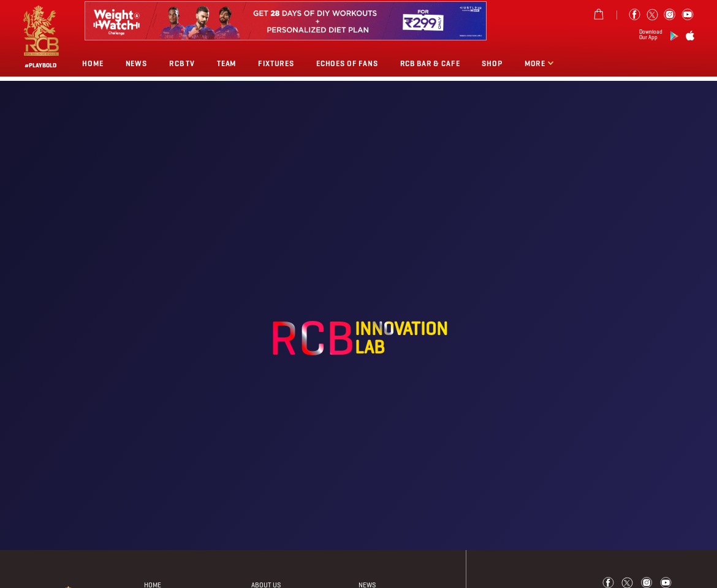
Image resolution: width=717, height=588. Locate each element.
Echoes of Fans (347, 64)
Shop (492, 64)
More (536, 64)
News (136, 64)
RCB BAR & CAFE (430, 64)
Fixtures (276, 64)
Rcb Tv (182, 64)
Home (93, 64)
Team (226, 64)
